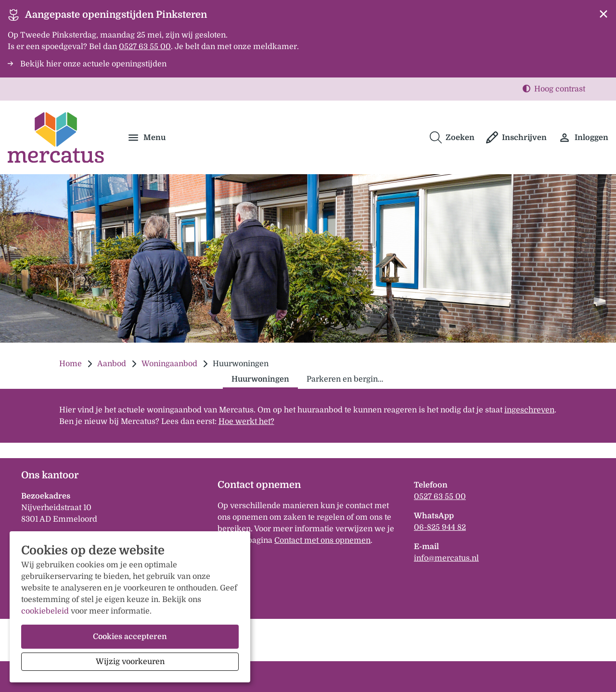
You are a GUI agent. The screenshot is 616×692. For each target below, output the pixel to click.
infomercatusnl (446, 558)
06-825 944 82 (440, 527)
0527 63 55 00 (440, 497)
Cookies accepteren (130, 637)
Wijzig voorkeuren (130, 662)
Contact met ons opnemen (322, 540)
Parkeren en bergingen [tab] (349, 379)
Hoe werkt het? (246, 422)
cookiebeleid (45, 611)
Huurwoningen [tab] (260, 379)
